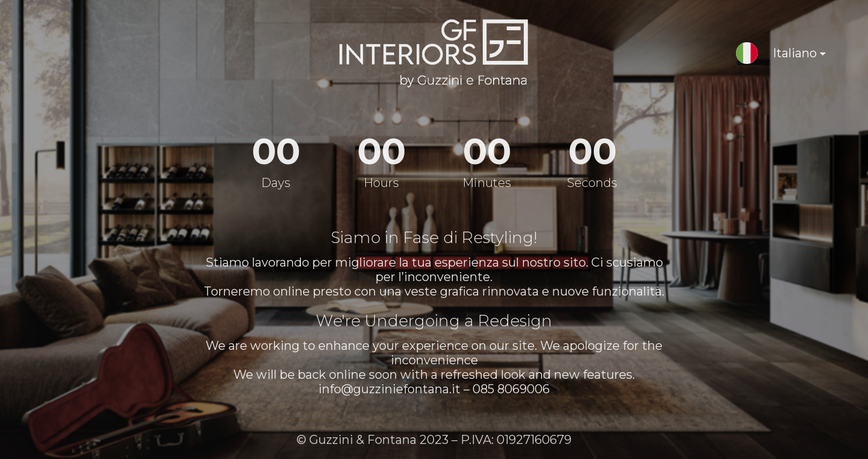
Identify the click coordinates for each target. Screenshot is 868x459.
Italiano (789, 55)
